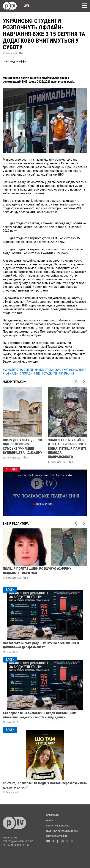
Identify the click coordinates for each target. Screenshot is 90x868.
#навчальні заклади (18, 374)
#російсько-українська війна (66, 370)
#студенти (49, 374)
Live (25, 6)
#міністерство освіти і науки (23, 370)
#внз (37, 374)
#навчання (66, 374)
